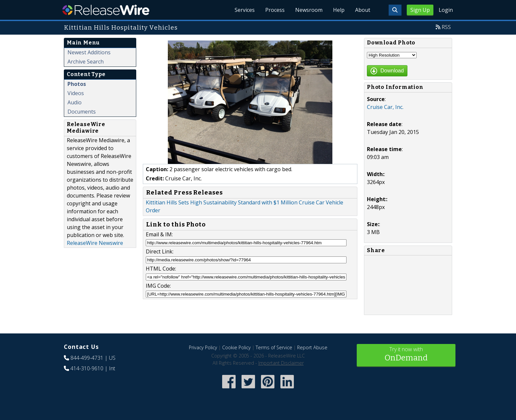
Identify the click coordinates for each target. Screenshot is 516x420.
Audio (75, 102)
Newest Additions (89, 52)
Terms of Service (274, 347)
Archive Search (86, 62)
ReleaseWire (106, 10)
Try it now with (406, 355)
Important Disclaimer (281, 363)
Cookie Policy (236, 347)
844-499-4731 (87, 358)
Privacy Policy (203, 347)
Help (339, 10)
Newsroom (309, 10)
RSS (446, 27)
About (363, 10)
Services (245, 10)
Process (275, 10)
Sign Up (420, 10)
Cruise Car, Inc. (385, 107)
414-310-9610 (87, 368)
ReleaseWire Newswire (95, 243)
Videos (76, 93)
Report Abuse (312, 347)
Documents (82, 112)
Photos (77, 84)
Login (446, 10)
